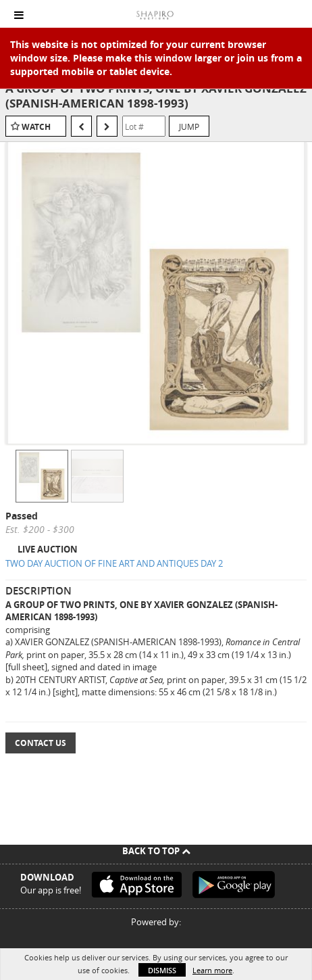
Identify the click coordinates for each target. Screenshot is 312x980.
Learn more (212, 970)
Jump (189, 126)
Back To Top (156, 851)
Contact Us (41, 743)
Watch (36, 127)
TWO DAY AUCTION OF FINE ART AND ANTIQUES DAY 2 (114, 563)
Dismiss (162, 970)
